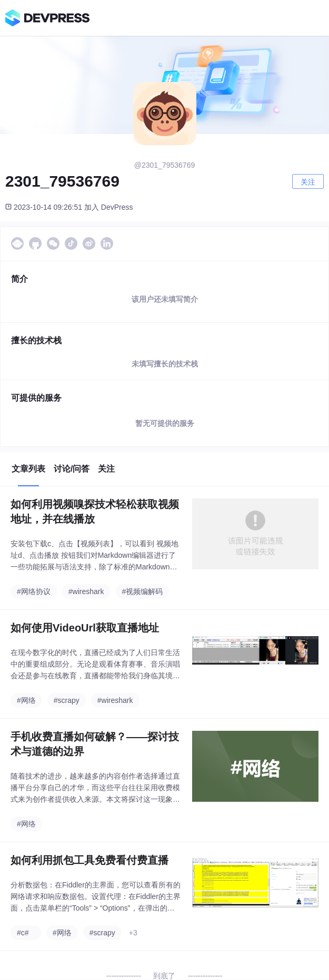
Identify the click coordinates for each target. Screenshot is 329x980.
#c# (23, 933)
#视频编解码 (143, 591)
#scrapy (67, 700)
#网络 (26, 700)
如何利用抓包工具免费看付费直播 (89, 860)
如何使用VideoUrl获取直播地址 (85, 628)
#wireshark (86, 591)
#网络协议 (34, 591)
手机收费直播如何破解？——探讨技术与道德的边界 (95, 744)
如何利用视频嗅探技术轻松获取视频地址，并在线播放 (95, 512)
